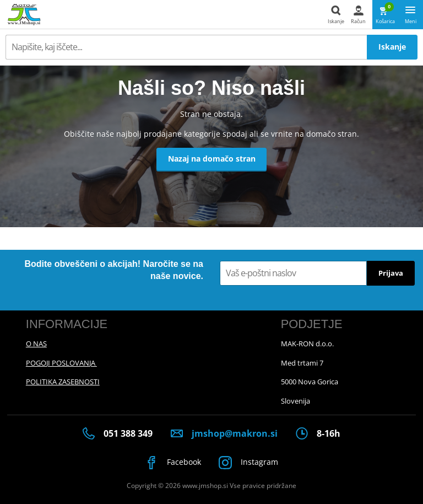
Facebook (173, 463)
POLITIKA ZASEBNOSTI (63, 382)
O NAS (36, 344)
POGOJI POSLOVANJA (61, 363)
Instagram (249, 463)
